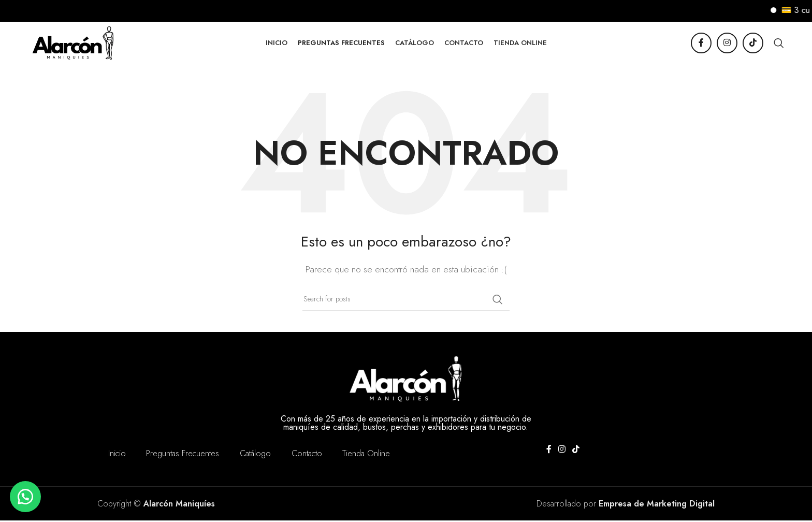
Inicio (117, 455)
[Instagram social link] (727, 44)
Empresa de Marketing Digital (657, 505)
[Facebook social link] (701, 44)
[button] (26, 496)
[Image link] (406, 379)
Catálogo (255, 455)
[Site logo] (75, 43)
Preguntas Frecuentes (183, 455)
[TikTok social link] (753, 44)
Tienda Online (367, 455)
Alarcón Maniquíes (179, 505)
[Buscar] (779, 44)
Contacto (307, 455)
